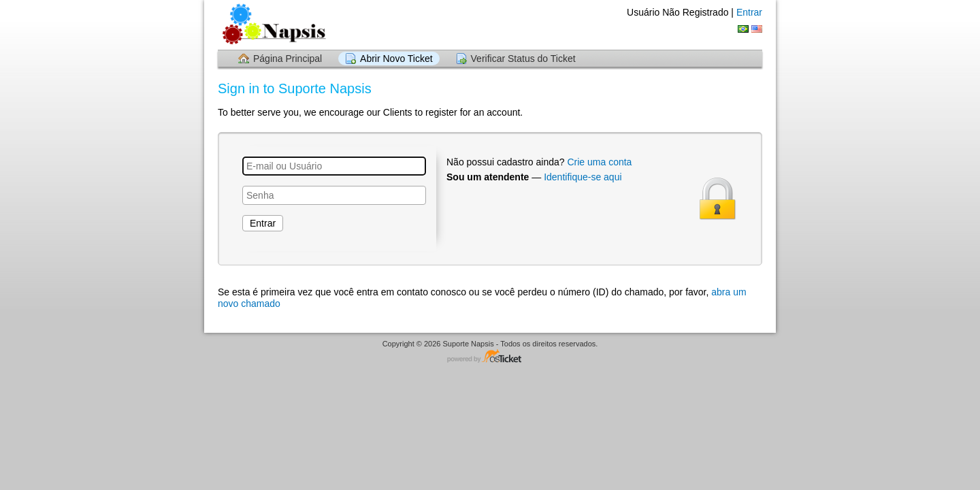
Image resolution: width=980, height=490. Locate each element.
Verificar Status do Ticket (523, 59)
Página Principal (288, 59)
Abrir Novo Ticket (396, 59)
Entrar (749, 12)
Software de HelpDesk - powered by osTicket (490, 357)
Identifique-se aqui (583, 177)
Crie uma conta (599, 162)
